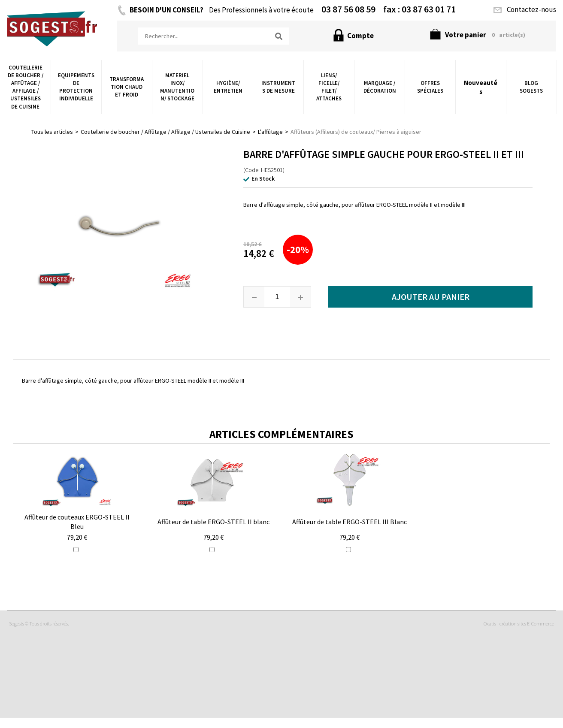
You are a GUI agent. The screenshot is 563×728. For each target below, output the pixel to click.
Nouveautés (481, 87)
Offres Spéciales (430, 87)
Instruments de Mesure (278, 87)
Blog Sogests (531, 87)
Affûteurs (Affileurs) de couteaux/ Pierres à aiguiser (356, 132)
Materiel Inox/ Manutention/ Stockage (177, 87)
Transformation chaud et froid (127, 87)
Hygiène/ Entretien (228, 87)
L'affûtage (270, 132)
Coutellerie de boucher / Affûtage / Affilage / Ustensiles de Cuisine (26, 87)
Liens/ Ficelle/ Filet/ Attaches (329, 87)
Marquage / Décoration (380, 87)
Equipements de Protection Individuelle (76, 87)
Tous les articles (52, 132)
